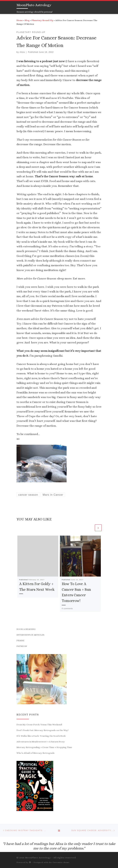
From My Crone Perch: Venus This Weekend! (39, 725)
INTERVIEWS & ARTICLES (30, 635)
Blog (27, 20)
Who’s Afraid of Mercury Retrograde (36, 754)
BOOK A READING (26, 630)
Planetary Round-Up (42, 20)
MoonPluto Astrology (38, 857)
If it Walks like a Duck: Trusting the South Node (41, 737)
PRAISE (20, 641)
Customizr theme (61, 862)
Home (20, 20)
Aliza (22, 52)
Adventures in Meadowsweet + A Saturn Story (41, 742)
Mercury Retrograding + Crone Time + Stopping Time (44, 748)
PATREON (22, 647)
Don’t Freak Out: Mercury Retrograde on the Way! (42, 731)
